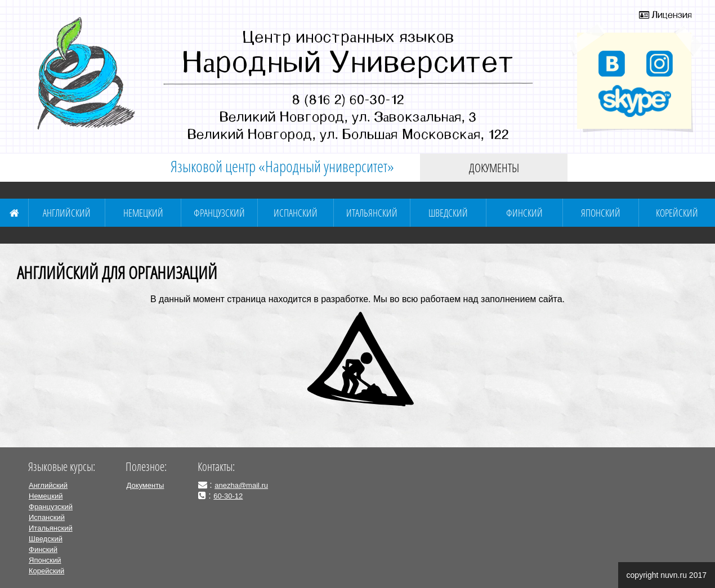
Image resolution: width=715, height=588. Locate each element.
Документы (494, 168)
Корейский (677, 213)
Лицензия (665, 15)
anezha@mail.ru (241, 485)
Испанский (296, 213)
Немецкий (143, 213)
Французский (219, 213)
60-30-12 (228, 496)
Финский (524, 213)
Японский (601, 213)
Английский (67, 213)
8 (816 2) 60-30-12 (348, 99)
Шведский (448, 213)
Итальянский (372, 213)
